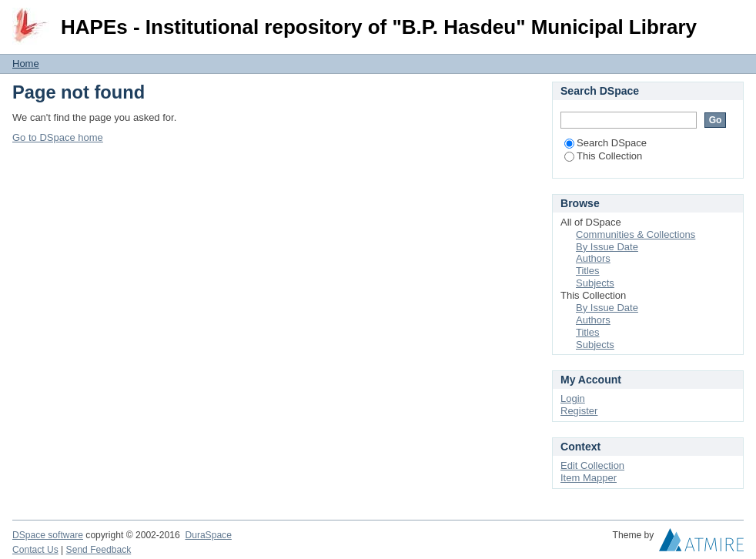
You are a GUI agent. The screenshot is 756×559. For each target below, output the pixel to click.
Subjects (595, 283)
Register (579, 411)
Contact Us (35, 550)
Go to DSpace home (58, 137)
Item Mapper (589, 478)
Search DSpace (605, 143)
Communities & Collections (636, 234)
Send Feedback (99, 550)
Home (26, 64)
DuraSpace (208, 535)
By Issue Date (607, 247)
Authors (593, 258)
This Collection (603, 156)
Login (731, 19)
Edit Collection (592, 465)
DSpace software (48, 535)
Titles (588, 271)
